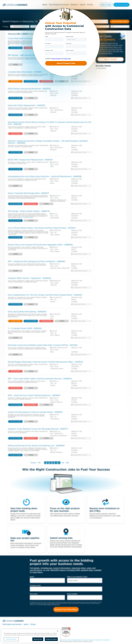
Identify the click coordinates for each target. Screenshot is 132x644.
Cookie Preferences (11, 639)
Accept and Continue (51, 639)
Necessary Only (38, 639)
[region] (31, 636)
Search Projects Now (66, 63)
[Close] (58, 631)
